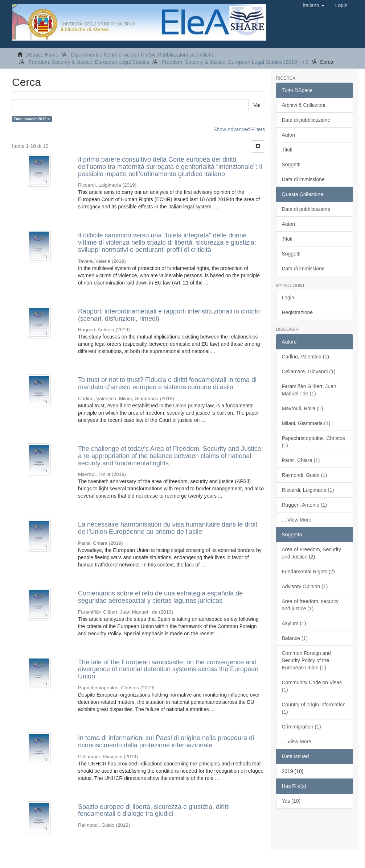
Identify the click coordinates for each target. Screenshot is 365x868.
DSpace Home (42, 55)
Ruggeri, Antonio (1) (305, 505)
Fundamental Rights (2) (308, 572)
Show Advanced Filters (239, 129)
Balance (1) (295, 638)
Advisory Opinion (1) (305, 586)
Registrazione (298, 312)
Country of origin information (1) (314, 708)
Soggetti (291, 165)
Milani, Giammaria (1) (306, 423)
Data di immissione (303, 179)
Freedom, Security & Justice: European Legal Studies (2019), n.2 (235, 62)
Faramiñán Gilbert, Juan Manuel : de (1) (309, 390)
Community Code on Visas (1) (312, 686)
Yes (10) (291, 801)
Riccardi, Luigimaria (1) (308, 490)
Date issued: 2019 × (32, 119)
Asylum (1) (294, 623)
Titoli (287, 150)
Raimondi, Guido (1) (305, 475)
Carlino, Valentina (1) (305, 357)
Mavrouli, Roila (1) (303, 408)
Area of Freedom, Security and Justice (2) (311, 553)
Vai (257, 105)
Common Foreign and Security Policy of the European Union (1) (306, 660)
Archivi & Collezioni (304, 105)
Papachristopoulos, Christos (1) (313, 442)
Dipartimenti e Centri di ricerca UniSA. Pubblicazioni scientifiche (143, 55)
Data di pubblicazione (306, 120)
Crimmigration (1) (302, 727)
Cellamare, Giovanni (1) (309, 371)
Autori (289, 135)
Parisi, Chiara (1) (301, 460)
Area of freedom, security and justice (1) (310, 605)
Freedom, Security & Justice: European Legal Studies (89, 62)
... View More (297, 520)
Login (288, 298)
